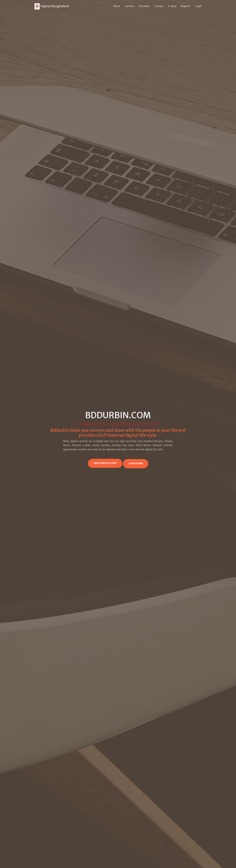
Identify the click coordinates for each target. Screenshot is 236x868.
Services (130, 6)
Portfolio (144, 6)
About (117, 6)
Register (186, 6)
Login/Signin (136, 464)
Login (198, 6)
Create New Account (105, 463)
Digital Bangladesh (52, 6)
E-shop (172, 6)
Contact (159, 6)
